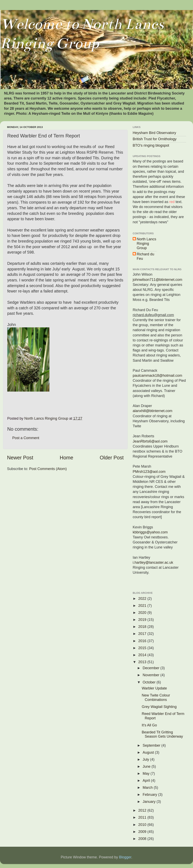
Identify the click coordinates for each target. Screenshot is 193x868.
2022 (143, 599)
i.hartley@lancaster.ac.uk (153, 562)
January (149, 802)
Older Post (112, 458)
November (151, 675)
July (146, 759)
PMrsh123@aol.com (149, 472)
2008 (143, 839)
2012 (143, 810)
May (146, 774)
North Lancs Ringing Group (146, 243)
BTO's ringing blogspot (151, 145)
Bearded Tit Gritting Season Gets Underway (162, 734)
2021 (143, 606)
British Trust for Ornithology (155, 139)
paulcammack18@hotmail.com (157, 376)
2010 (143, 825)
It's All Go (149, 725)
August (149, 752)
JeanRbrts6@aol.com (150, 441)
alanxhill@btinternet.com (152, 411)
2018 (143, 627)
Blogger (125, 857)
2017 (143, 634)
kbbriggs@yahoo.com (150, 532)
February (150, 795)
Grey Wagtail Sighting (159, 707)
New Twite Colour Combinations (156, 697)
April (147, 781)
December (151, 668)
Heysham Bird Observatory (154, 133)
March (148, 788)
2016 (143, 641)
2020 (143, 613)
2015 (143, 648)
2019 (143, 620)
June (147, 766)
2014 (143, 655)
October (149, 682)
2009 (143, 832)
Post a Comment (26, 438)
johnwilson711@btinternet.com (157, 280)
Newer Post (20, 458)
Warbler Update (154, 688)
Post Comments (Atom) (48, 469)
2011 (143, 817)
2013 (143, 662)
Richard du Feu (145, 256)
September (152, 745)
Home (66, 458)
